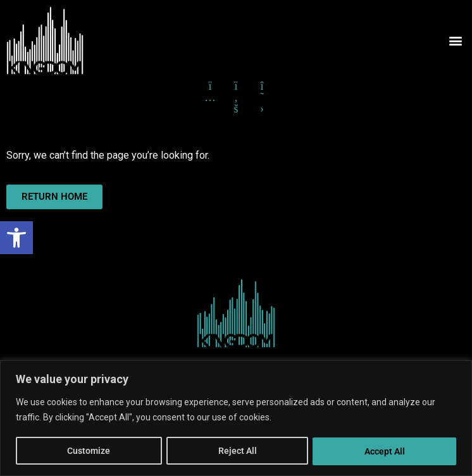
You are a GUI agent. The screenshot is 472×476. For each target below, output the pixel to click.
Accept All (385, 451)
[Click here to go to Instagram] (210, 86)
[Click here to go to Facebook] (236, 86)
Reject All (237, 451)
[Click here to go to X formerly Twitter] (262, 86)
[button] (16, 238)
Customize (89, 451)
